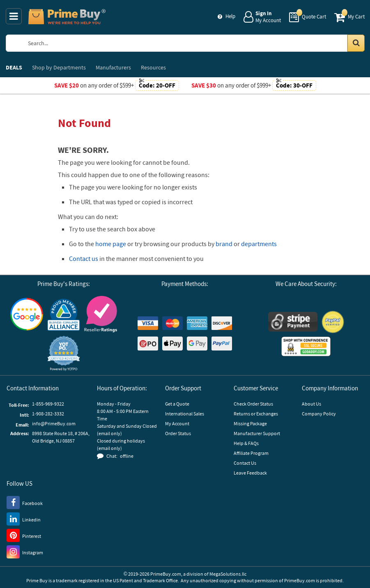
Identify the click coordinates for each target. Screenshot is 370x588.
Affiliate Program (251, 453)
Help (230, 16)
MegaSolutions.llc (228, 574)
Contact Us (245, 463)
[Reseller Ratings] (101, 314)
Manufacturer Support (257, 433)
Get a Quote (177, 404)
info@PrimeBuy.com (54, 423)
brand (224, 244)
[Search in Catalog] (356, 43)
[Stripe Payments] (293, 322)
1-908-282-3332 (48, 414)
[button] (64, 353)
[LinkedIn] (24, 519)
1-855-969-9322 (48, 404)
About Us (311, 404)
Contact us (84, 258)
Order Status (178, 433)
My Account (177, 423)
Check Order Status (253, 404)
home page (111, 244)
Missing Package (250, 423)
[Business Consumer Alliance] (64, 314)
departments (259, 244)
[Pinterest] (24, 535)
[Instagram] (25, 551)
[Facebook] (25, 502)
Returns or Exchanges (256, 414)
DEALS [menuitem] (14, 67)
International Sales (185, 414)
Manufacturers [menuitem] (113, 67)
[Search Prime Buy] (193, 43)
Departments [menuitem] (59, 67)
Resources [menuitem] (153, 67)
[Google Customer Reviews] (27, 314)
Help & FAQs (246, 443)
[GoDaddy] (306, 346)
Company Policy (319, 414)
